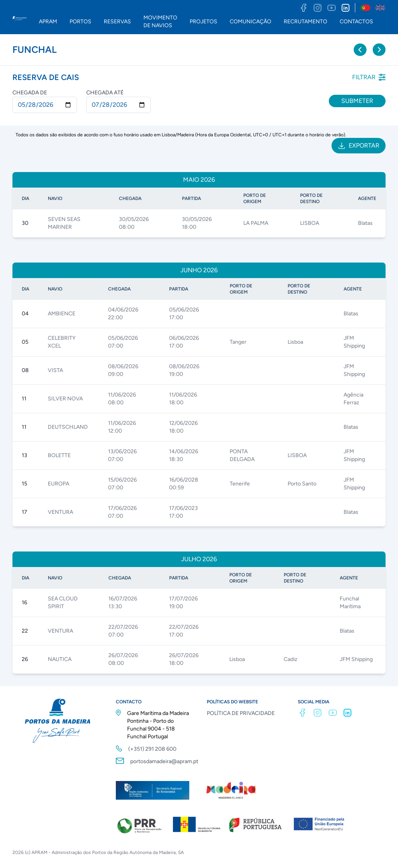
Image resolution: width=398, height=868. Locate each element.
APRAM (48, 22)
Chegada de (30, 93)
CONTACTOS (356, 22)
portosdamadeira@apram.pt (164, 761)
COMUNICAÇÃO (250, 22)
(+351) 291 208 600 (152, 749)
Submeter (357, 101)
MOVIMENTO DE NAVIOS (160, 22)
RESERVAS (117, 22)
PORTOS (80, 22)
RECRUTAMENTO (305, 22)
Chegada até (105, 93)
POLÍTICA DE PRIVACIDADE (241, 713)
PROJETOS (203, 22)
